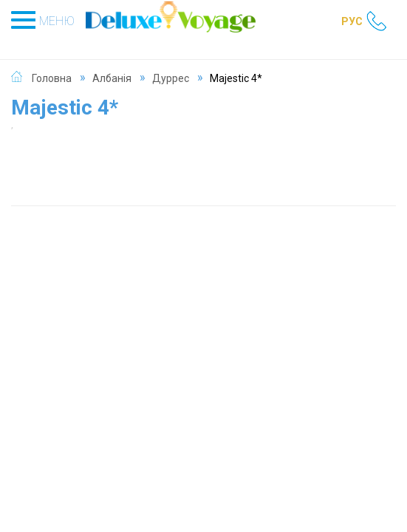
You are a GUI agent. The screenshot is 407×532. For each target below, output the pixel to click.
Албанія (112, 78)
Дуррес (171, 78)
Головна (52, 78)
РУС (352, 21)
